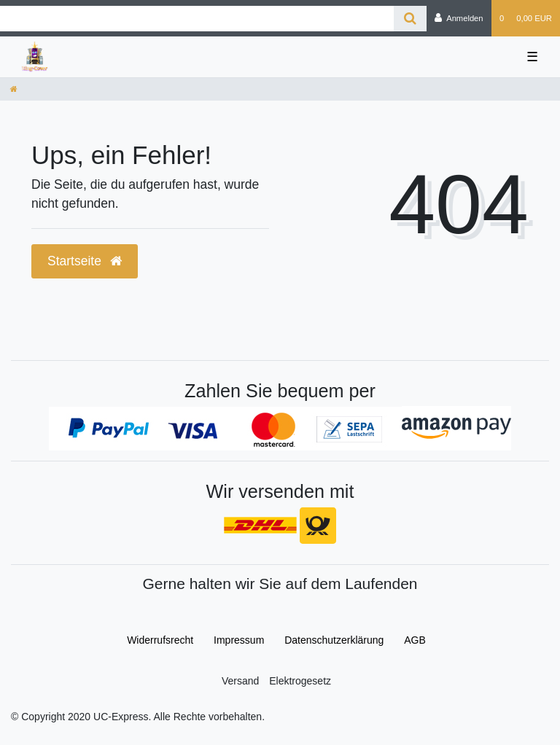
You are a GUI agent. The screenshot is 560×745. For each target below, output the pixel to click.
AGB (415, 640)
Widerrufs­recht (160, 640)
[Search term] (197, 19)
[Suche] (410, 19)
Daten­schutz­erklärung (334, 640)
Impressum (239, 640)
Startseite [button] (85, 261)
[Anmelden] (459, 18)
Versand (240, 681)
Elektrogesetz (300, 681)
